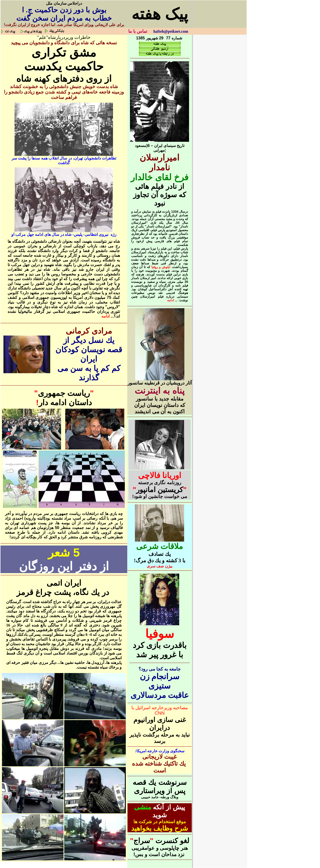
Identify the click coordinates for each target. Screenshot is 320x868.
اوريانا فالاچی (160, 475)
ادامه (105, 316)
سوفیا (160, 634)
